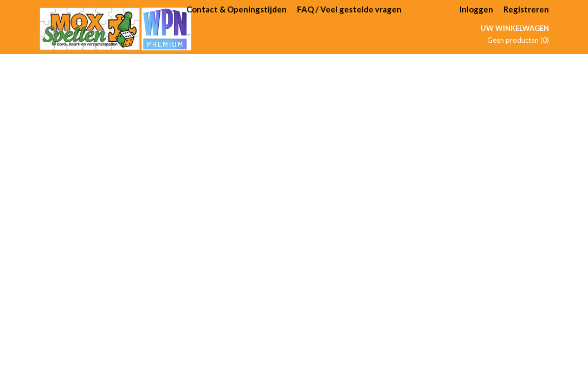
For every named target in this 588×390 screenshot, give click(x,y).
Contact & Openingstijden (237, 9)
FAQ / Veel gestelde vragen (349, 9)
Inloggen (476, 9)
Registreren (526, 9)
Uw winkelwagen (515, 28)
